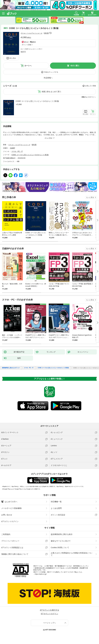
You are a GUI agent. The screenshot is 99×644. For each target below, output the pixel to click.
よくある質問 (56, 508)
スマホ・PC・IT (17, 151)
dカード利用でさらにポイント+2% (31, 49)
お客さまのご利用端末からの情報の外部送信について (72, 554)
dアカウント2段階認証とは (12, 547)
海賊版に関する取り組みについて (15, 554)
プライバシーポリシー (10, 541)
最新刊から (92, 97)
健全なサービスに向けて (61, 541)
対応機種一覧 (56, 502)
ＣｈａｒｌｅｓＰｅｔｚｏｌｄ (31, 33)
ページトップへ (49, 623)
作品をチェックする (51, 72)
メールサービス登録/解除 (11, 508)
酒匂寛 (46, 33)
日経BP (13, 148)
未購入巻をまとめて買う (51, 92)
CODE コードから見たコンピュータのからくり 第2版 (37, 101)
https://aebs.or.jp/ (41, 574)
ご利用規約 (6, 534)
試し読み (13, 58)
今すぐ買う (75, 66)
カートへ (28, 66)
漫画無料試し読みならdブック (11, 368)
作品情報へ (48, 78)
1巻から (84, 97)
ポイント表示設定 (58, 515)
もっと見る (90, 197)
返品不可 (23, 52)
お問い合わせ (7, 515)
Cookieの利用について (60, 547)
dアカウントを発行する (49, 610)
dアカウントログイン (10, 521)
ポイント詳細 (26, 45)
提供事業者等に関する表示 (62, 534)
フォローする (51, 33)
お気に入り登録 (90, 86)
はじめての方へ (9, 502)
